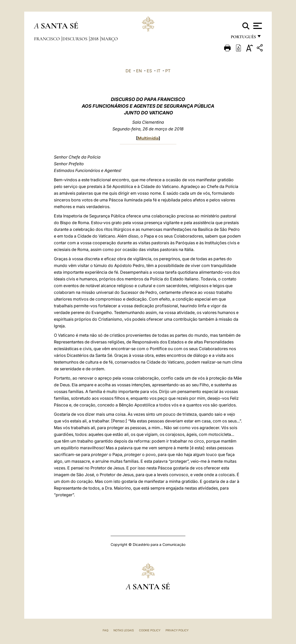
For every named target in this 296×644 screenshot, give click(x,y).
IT (159, 71)
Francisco (47, 39)
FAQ (105, 630)
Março (109, 39)
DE (128, 71)
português (243, 38)
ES (149, 71)
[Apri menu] (257, 26)
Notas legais (124, 630)
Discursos (75, 39)
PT (168, 71)
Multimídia (148, 138)
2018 (95, 39)
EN (139, 71)
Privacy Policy (177, 630)
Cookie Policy (150, 630)
